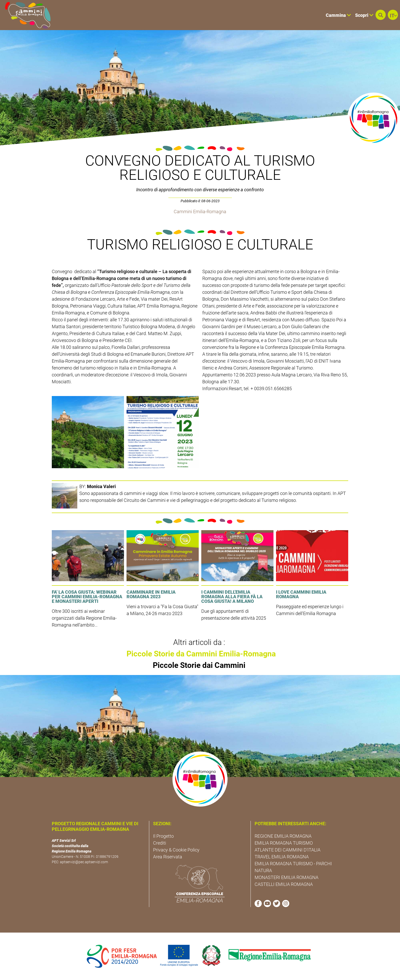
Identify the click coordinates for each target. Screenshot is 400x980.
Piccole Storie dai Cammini (199, 665)
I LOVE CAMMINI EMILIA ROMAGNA (301, 594)
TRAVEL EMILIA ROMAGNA (282, 857)
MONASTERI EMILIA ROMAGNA (286, 877)
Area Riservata (168, 857)
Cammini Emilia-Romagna (200, 212)
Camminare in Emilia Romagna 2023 (151, 594)
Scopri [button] (364, 15)
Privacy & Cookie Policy (176, 850)
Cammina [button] (338, 15)
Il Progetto (163, 836)
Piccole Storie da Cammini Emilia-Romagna (201, 654)
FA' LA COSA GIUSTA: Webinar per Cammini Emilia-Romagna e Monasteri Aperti (87, 597)
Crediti (160, 843)
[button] (381, 15)
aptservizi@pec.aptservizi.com (84, 862)
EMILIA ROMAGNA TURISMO (284, 843)
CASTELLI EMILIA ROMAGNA (284, 884)
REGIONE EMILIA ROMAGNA (283, 836)
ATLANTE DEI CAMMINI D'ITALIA (287, 850)
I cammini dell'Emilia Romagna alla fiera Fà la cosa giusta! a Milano (232, 597)
